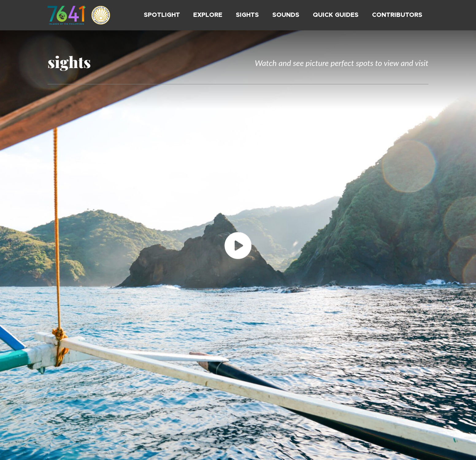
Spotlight (162, 15)
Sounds (286, 15)
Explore (208, 15)
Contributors (397, 15)
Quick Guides (336, 15)
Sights (247, 15)
